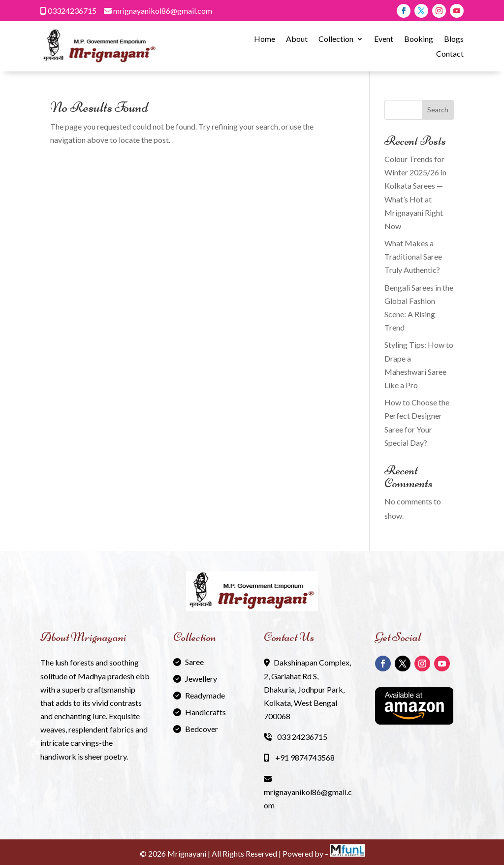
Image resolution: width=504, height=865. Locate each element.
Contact (450, 54)
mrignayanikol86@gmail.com (158, 11)
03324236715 (68, 11)
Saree (194, 662)
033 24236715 (296, 737)
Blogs (454, 39)
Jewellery (201, 679)
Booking (419, 39)
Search (438, 110)
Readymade (205, 695)
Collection (336, 39)
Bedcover (202, 729)
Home (265, 39)
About (297, 39)
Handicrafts (205, 712)
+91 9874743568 (299, 757)
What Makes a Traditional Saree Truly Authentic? (413, 256)
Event (384, 39)
